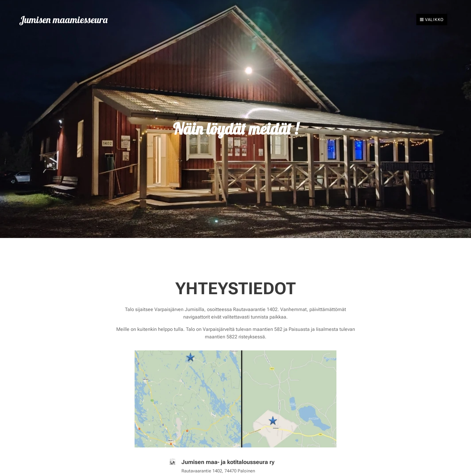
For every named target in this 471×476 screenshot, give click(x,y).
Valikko (432, 20)
